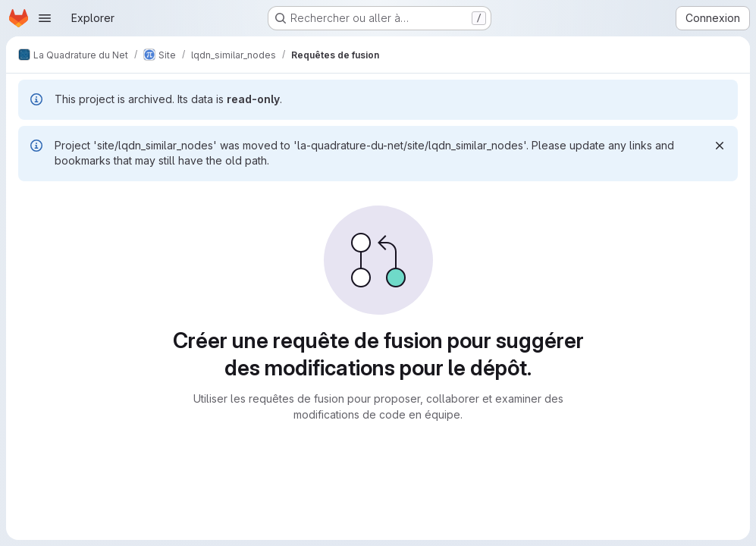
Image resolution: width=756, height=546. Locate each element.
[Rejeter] (720, 146)
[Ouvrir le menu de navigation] (45, 18)
